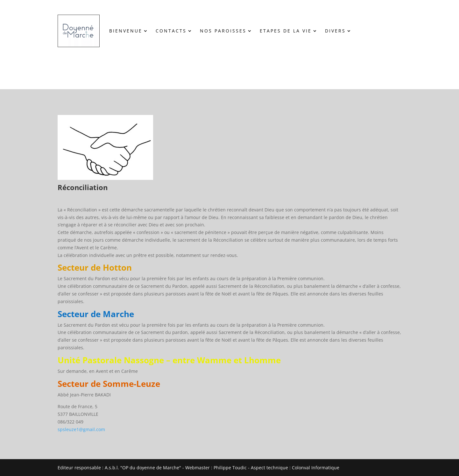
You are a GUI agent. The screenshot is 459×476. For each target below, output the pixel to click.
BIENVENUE (126, 31)
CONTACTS (171, 31)
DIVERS (335, 31)
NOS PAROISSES (223, 31)
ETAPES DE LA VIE (286, 31)
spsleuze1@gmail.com (81, 429)
